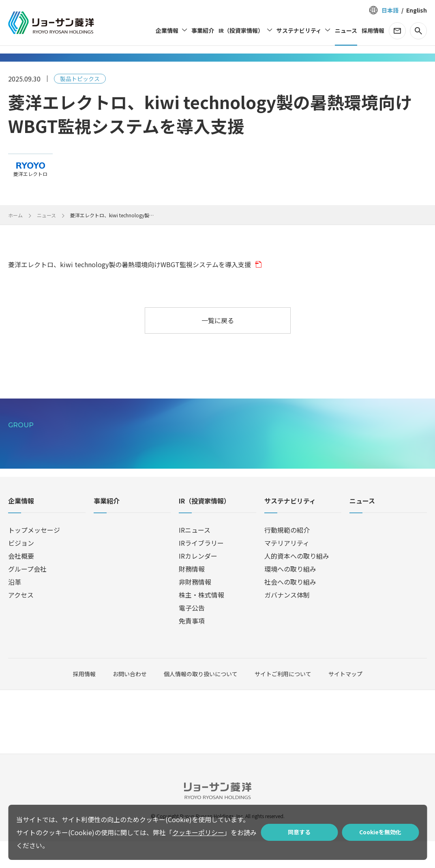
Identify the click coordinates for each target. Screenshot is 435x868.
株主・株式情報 (201, 622)
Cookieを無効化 (380, 832)
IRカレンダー (198, 583)
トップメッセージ (34, 557)
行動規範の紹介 (287, 557)
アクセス (21, 622)
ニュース (362, 528)
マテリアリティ (287, 570)
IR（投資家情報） (205, 528)
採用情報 (84, 701)
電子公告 (192, 634)
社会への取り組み (290, 609)
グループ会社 (27, 596)
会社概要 (21, 583)
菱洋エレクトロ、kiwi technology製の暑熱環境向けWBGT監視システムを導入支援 (130, 264)
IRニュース (195, 557)
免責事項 (192, 647)
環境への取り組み (290, 596)
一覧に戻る (218, 320)
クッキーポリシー (198, 832)
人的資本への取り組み (297, 583)
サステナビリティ (290, 528)
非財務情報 (195, 609)
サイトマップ (345, 701)
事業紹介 (107, 528)
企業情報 (21, 528)
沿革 (15, 609)
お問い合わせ (130, 701)
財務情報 (192, 596)
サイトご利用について (283, 701)
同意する (299, 832)
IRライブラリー (201, 570)
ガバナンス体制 (287, 622)
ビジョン (21, 570)
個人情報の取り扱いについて (201, 701)
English (417, 10)
